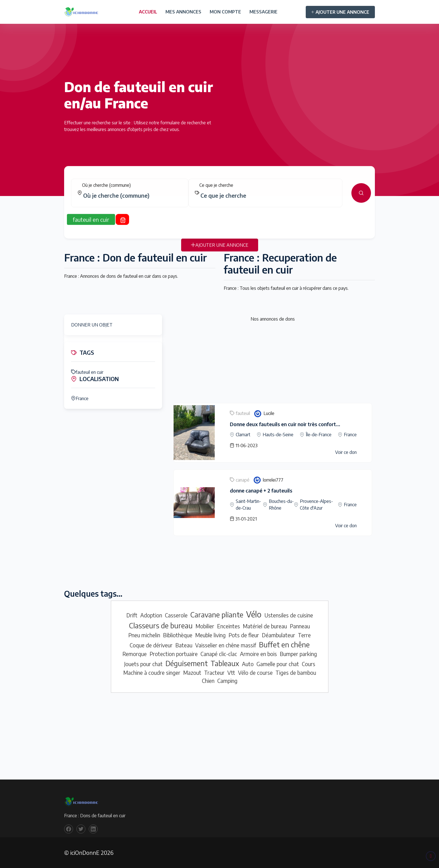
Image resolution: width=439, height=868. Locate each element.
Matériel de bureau (265, 626)
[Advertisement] (273, 364)
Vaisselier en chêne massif (226, 645)
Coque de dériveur (151, 645)
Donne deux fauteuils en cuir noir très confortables (289, 424)
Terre (304, 635)
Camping (227, 681)
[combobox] (132, 201)
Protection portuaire (174, 654)
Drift (132, 615)
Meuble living (210, 635)
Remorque (135, 654)
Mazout (192, 673)
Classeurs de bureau (161, 626)
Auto (248, 664)
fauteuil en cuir (87, 372)
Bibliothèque (178, 635)
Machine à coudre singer (152, 673)
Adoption (151, 615)
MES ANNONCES (183, 12)
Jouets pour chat (143, 664)
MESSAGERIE (263, 12)
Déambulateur (278, 635)
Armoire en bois (258, 654)
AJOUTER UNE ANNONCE (340, 12)
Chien (208, 681)
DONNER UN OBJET (92, 325)
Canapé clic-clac (219, 654)
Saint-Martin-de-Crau (248, 505)
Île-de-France (319, 435)
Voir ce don (346, 452)
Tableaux (225, 663)
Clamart (243, 435)
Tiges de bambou (296, 673)
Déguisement (187, 663)
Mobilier (205, 626)
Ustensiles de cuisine (289, 615)
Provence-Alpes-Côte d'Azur (316, 505)
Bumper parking (298, 654)
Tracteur (214, 673)
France (80, 398)
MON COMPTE (225, 12)
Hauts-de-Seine (278, 435)
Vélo (254, 614)
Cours (309, 664)
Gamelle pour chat (278, 664)
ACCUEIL (148, 12)
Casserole (176, 615)
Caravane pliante (217, 615)
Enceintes (228, 626)
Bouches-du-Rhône (281, 505)
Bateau (184, 645)
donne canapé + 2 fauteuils (261, 490)
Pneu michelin (144, 635)
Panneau (300, 626)
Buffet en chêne (284, 645)
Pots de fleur (244, 635)
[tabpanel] (219, 199)
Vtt (231, 673)
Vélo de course (255, 673)
